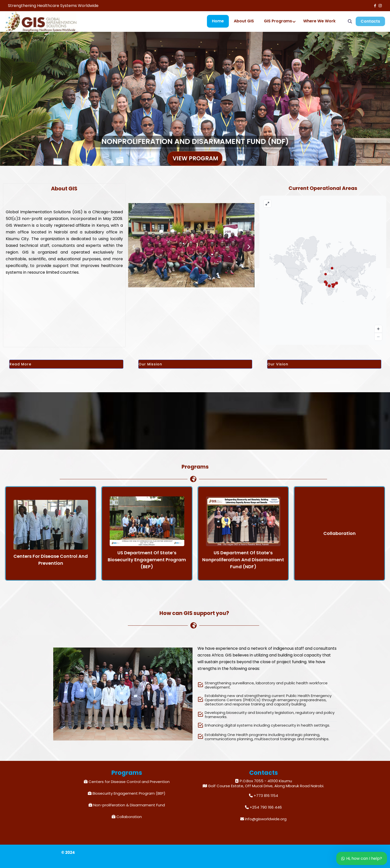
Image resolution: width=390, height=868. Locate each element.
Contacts (370, 21)
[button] (134, 247)
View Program (195, 158)
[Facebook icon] (375, 6)
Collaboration (129, 817)
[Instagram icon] (380, 6)
